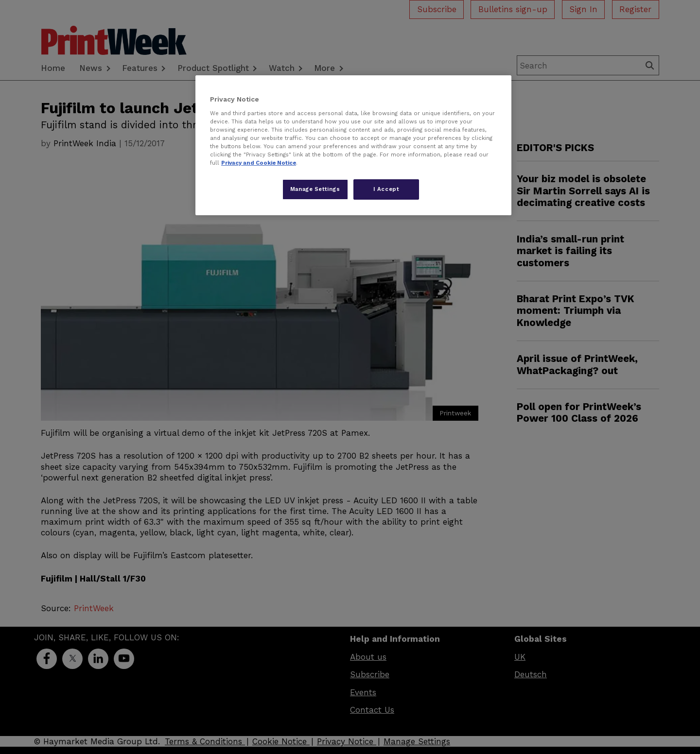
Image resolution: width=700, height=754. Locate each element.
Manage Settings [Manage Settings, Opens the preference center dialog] (315, 189)
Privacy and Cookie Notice (259, 163)
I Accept (386, 189)
